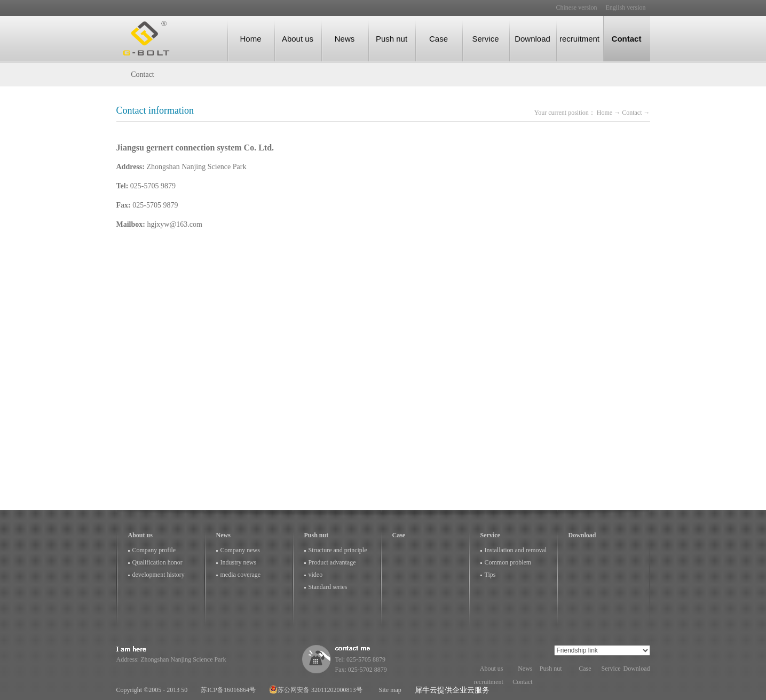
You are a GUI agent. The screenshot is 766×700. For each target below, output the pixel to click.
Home (250, 39)
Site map (389, 690)
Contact (633, 113)
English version (626, 7)
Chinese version (577, 7)
